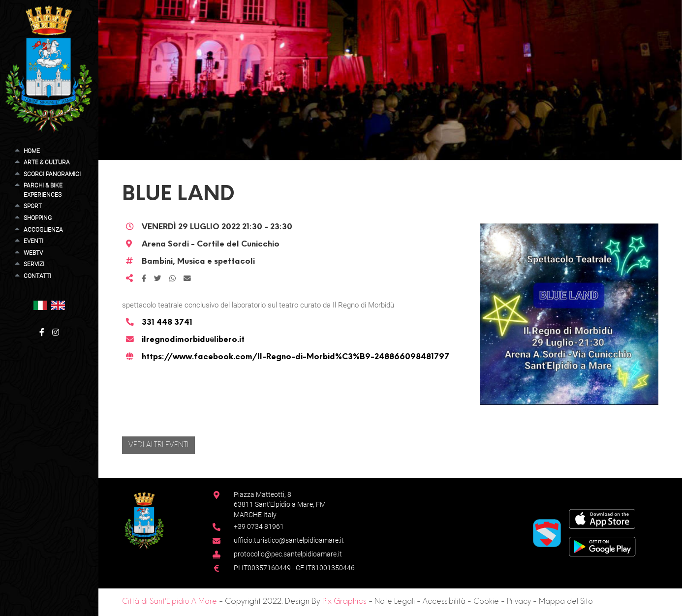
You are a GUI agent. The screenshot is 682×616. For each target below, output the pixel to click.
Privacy (519, 602)
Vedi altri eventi (158, 445)
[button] (40, 305)
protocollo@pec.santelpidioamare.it (288, 554)
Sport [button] (33, 206)
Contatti (37, 276)
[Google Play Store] (602, 546)
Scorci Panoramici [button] (52, 174)
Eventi (33, 241)
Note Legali (395, 602)
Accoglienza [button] (43, 230)
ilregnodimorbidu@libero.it (193, 340)
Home (32, 151)
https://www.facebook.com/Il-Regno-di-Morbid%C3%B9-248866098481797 (295, 357)
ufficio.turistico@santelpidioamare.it (289, 540)
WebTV (33, 253)
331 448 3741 (167, 323)
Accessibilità (444, 602)
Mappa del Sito (566, 602)
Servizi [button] (34, 264)
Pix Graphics (344, 602)
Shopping (38, 218)
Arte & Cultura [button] (47, 162)
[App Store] (602, 519)
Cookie (486, 602)
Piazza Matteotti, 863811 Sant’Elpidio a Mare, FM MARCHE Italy (280, 505)
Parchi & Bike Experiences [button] (43, 190)
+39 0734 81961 (259, 526)
